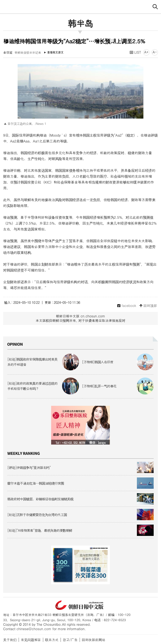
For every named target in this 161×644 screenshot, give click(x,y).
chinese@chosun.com (34, 629)
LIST (135, 52)
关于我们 (10, 640)
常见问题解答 (31, 640)
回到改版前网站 (93, 640)
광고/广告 (70, 640)
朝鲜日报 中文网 (80, 6)
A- (155, 52)
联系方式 (52, 640)
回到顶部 (148, 306)
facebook (127, 306)
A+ (146, 52)
